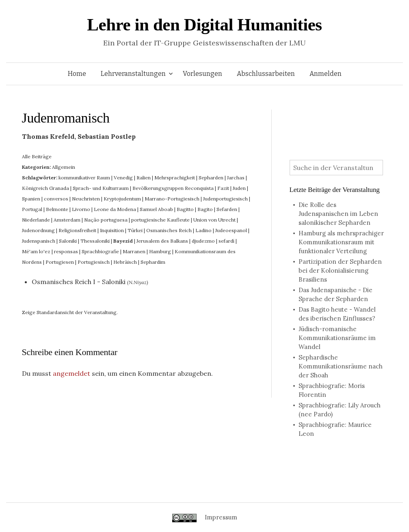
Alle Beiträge (37, 156)
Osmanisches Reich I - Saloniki (79, 282)
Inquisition (112, 230)
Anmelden (326, 74)
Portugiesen (60, 262)
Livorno (81, 209)
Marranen (134, 251)
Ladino (203, 230)
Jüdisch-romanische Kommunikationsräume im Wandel (337, 338)
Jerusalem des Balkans (162, 241)
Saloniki (68, 241)
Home (77, 74)
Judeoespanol (231, 230)
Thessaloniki (95, 241)
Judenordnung (38, 230)
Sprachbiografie (100, 251)
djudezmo (203, 241)
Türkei (135, 230)
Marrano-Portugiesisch (172, 199)
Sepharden (211, 178)
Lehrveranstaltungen (133, 74)
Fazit (223, 188)
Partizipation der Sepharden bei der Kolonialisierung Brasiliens (340, 270)
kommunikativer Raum (84, 178)
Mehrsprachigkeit (175, 178)
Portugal (32, 209)
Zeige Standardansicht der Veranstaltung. (70, 312)
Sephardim (153, 262)
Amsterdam (67, 220)
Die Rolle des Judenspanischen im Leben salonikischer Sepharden (338, 214)
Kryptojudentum (122, 199)
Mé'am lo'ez (36, 251)
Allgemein (64, 167)
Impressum (221, 517)
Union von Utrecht (214, 220)
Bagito (205, 209)
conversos (56, 199)
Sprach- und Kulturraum (101, 188)
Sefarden (227, 209)
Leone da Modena (115, 209)
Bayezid (123, 241)
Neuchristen (86, 199)
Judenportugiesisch (225, 199)
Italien (144, 178)
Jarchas (236, 178)
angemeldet (71, 373)
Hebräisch (125, 262)
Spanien (31, 199)
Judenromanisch (66, 118)
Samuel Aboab (156, 209)
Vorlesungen (202, 74)
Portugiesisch (94, 262)
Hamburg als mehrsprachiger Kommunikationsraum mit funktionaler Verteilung (341, 242)
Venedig (123, 178)
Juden (239, 188)
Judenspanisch (39, 241)
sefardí (226, 241)
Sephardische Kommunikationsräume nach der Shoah (341, 366)
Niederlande (36, 220)
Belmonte (57, 209)
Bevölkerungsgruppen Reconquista (173, 188)
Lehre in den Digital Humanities (204, 25)
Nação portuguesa (106, 220)
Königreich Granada (45, 188)
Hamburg (160, 251)
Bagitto (185, 209)
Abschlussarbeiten (266, 74)
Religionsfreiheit (77, 230)
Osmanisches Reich (169, 230)
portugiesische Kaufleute (160, 220)
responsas (66, 251)
